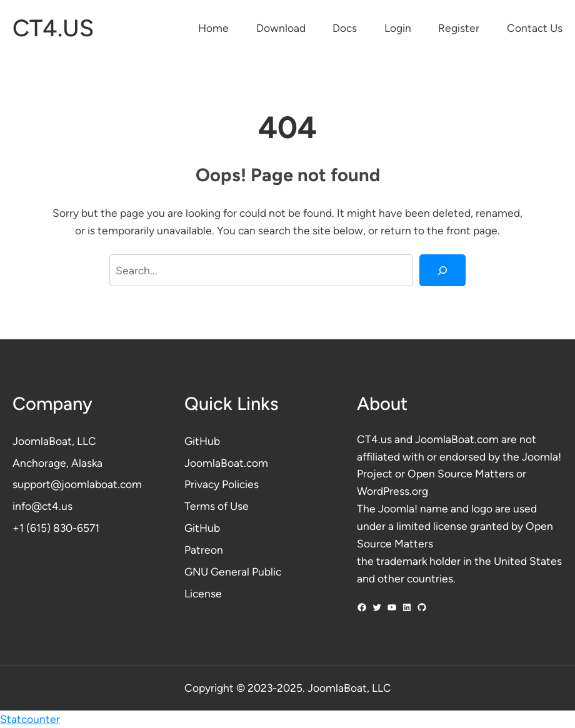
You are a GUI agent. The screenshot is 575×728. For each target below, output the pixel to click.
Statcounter (30, 719)
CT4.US (53, 28)
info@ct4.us (42, 506)
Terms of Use (217, 506)
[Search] (442, 270)
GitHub (202, 441)
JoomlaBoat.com (226, 463)
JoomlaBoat (42, 441)
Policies (240, 484)
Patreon (204, 550)
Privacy (203, 484)
